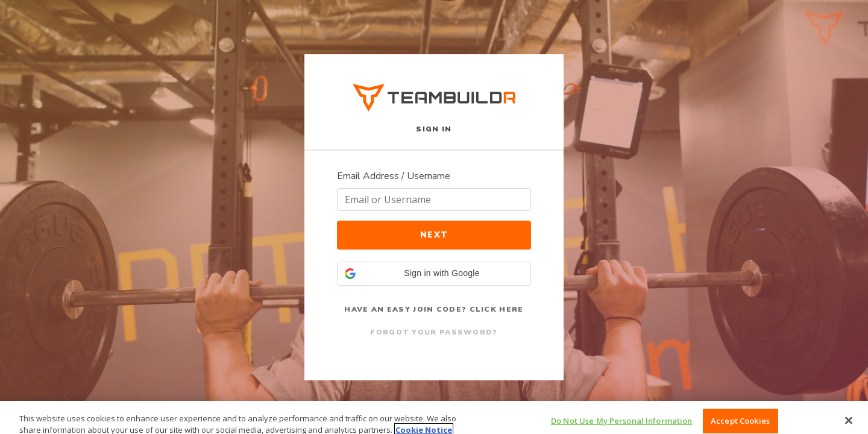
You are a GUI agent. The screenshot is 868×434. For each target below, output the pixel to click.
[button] (434, 274)
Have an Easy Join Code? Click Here (434, 309)
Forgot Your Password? (434, 332)
